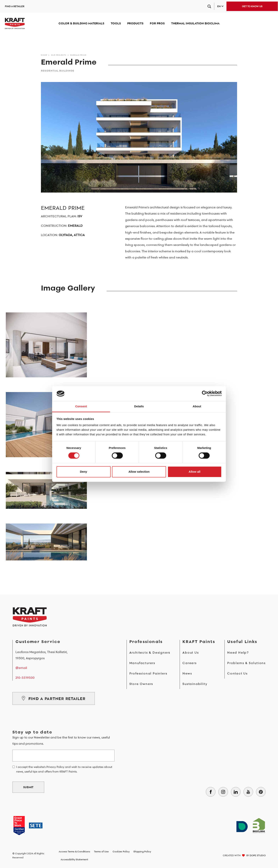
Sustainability (195, 684)
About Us (191, 652)
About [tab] (197, 406)
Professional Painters (148, 673)
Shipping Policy (142, 851)
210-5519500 (25, 678)
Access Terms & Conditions (74, 851)
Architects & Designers (150, 652)
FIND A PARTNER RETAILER (54, 698)
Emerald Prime (78, 55)
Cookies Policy (121, 851)
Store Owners (141, 684)
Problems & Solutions (246, 663)
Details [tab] (139, 406)
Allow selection (139, 472)
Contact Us (237, 673)
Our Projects (59, 55)
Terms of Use (101, 851)
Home (44, 55)
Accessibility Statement (74, 859)
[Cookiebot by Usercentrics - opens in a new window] (205, 394)
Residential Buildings (58, 71)
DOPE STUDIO (258, 855)
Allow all (195, 472)
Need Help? (238, 652)
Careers (190, 663)
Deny (83, 472)
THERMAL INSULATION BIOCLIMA (195, 23)
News (187, 673)
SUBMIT (28, 787)
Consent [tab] (81, 406)
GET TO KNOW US (252, 6)
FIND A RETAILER (15, 6)
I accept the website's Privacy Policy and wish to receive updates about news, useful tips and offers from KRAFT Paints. (64, 769)
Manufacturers (142, 663)
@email (21, 668)
